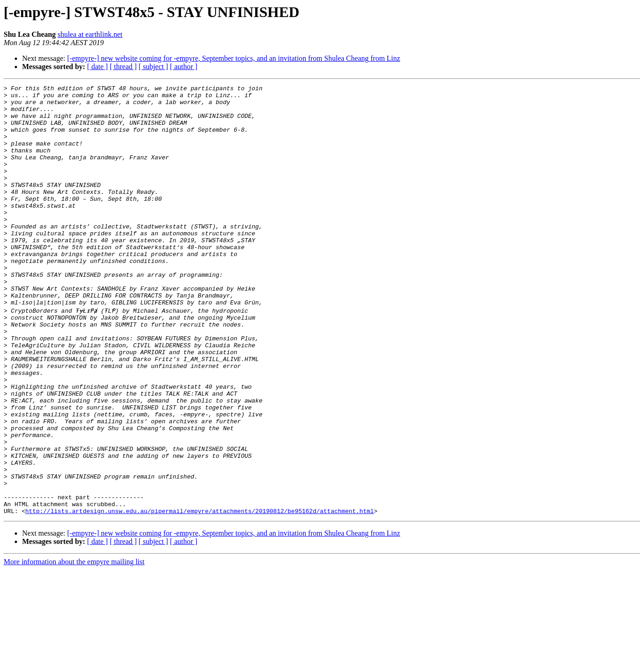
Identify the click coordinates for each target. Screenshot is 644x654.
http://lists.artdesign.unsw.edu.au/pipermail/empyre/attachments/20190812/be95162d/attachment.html (200, 595)
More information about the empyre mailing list (74, 646)
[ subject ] (153, 67)
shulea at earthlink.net (90, 34)
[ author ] (184, 67)
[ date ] (97, 67)
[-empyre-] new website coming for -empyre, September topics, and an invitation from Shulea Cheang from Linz (234, 58)
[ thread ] (123, 67)
